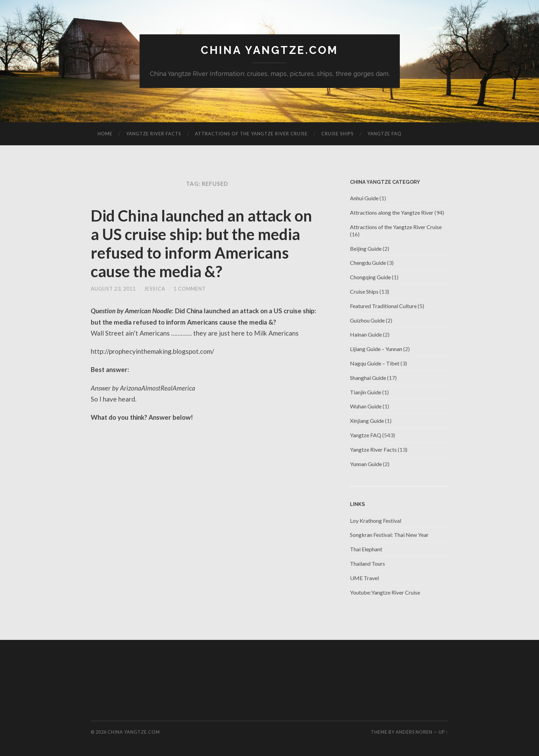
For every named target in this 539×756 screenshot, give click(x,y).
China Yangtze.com (269, 50)
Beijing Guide (366, 249)
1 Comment (190, 289)
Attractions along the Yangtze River (392, 212)
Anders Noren (414, 732)
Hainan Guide (366, 334)
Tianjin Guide (366, 392)
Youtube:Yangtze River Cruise (385, 592)
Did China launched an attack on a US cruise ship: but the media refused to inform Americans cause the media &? (201, 244)
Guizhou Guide (367, 320)
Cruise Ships (338, 134)
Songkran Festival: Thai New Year (389, 535)
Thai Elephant (366, 549)
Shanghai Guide (368, 378)
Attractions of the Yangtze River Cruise (251, 134)
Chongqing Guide (370, 277)
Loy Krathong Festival (376, 521)
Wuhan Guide (366, 406)
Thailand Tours (367, 563)
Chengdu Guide (368, 263)
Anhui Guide (364, 198)
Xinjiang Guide (367, 421)
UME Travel (364, 578)
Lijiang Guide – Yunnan (376, 349)
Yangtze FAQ (384, 134)
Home (105, 134)
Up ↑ (443, 732)
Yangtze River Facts (154, 134)
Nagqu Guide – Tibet (375, 363)
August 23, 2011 (113, 289)
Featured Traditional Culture (383, 306)
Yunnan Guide (366, 464)
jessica (155, 289)
